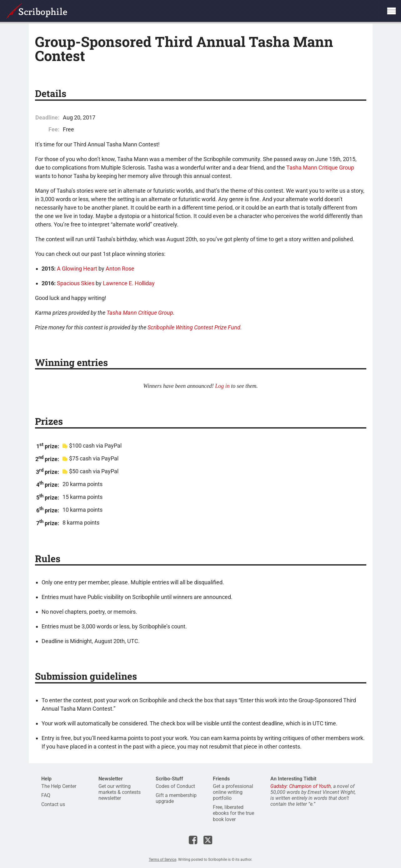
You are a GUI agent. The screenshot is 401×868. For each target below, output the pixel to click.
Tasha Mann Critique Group (320, 168)
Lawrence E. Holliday (129, 283)
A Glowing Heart (77, 269)
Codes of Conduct (175, 786)
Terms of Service (163, 860)
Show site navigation (391, 11)
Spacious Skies (76, 283)
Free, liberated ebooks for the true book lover (233, 813)
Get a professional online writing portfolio (233, 792)
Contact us (53, 804)
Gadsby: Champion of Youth (301, 786)
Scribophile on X (208, 840)
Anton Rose (120, 269)
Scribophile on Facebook (193, 840)
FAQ (46, 795)
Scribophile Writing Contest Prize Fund (194, 327)
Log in (222, 386)
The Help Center (59, 786)
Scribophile (37, 11)
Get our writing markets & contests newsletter (120, 792)
